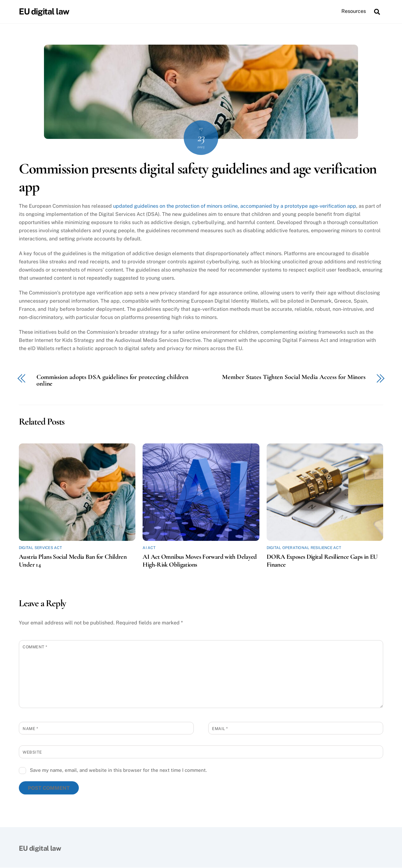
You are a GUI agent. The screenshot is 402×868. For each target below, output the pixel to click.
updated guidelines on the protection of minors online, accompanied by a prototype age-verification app (235, 206)
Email (220, 729)
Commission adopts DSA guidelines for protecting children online (112, 381)
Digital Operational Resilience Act (304, 548)
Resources (354, 11)
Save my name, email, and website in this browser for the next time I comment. (118, 770)
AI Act (149, 548)
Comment (35, 647)
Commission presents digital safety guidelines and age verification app (198, 178)
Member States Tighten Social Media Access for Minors (294, 378)
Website (32, 753)
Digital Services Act (40, 548)
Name (30, 729)
